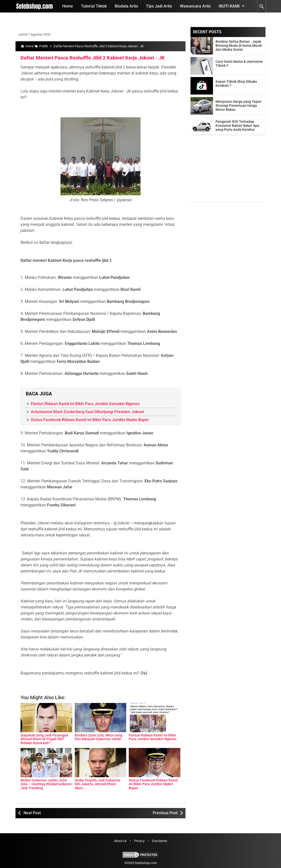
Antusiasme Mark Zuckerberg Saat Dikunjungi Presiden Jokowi (87, 412)
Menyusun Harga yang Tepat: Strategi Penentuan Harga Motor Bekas (239, 106)
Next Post (32, 813)
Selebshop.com (146, 863)
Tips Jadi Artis (159, 6)
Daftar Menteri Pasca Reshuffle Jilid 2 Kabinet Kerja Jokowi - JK (93, 58)
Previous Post (165, 813)
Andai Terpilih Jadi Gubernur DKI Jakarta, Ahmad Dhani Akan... (98, 784)
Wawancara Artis (195, 6)
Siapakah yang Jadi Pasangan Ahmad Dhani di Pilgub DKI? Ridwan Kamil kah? (44, 739)
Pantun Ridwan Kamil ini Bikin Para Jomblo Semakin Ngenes (85, 404)
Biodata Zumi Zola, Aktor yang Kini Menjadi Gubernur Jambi (98, 737)
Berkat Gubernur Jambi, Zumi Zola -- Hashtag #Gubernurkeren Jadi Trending (46, 784)
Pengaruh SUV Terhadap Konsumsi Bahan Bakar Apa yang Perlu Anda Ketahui (237, 126)
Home (68, 6)
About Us (120, 841)
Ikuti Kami (232, 6)
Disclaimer (160, 841)
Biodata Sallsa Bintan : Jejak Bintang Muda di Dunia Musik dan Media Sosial (239, 46)
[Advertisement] (228, 171)
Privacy (139, 841)
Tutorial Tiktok (94, 6)
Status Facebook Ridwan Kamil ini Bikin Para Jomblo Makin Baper (90, 420)
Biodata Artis (126, 6)
